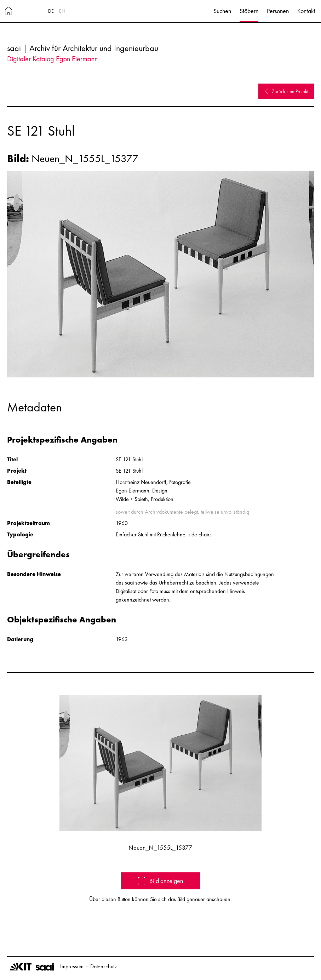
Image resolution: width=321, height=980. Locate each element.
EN (62, 11)
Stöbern (249, 11)
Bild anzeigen (160, 881)
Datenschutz (104, 966)
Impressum (72, 966)
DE (51, 11)
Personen (278, 11)
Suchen (222, 11)
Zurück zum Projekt (286, 91)
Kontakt (306, 11)
